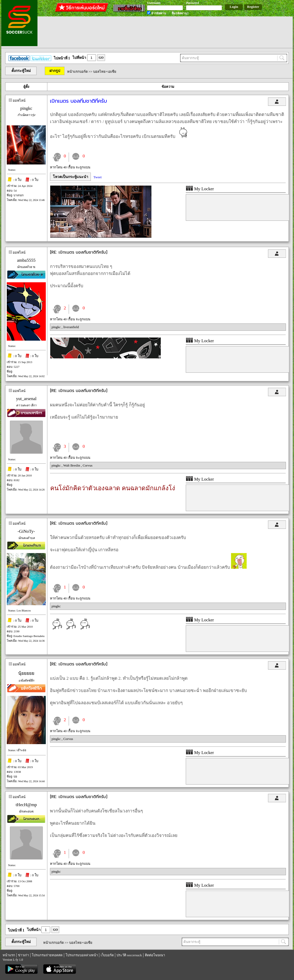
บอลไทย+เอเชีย (105, 72)
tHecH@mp (26, 805)
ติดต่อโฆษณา (155, 955)
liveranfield (71, 327)
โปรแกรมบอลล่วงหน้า (82, 955)
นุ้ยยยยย (26, 673)
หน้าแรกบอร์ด (77, 72)
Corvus (88, 465)
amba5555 (26, 260)
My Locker (200, 189)
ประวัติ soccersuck (129, 955)
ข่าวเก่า (23, 955)
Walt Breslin (72, 465)
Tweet (98, 177)
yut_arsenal (26, 399)
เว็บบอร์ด (107, 955)
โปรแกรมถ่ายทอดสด (47, 955)
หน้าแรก (9, 955)
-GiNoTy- (26, 531)
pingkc (26, 108)
